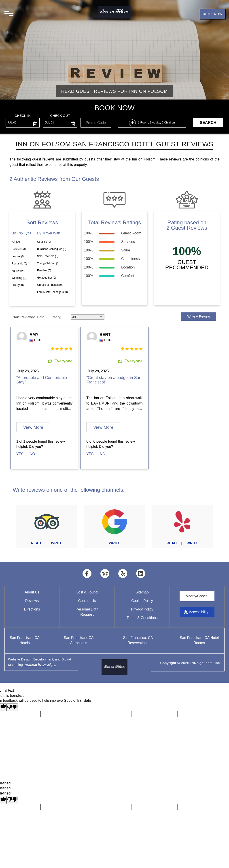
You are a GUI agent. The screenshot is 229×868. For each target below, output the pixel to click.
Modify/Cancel (197, 596)
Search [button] (208, 122)
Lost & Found (87, 592)
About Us (32, 592)
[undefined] (12, 800)
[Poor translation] (12, 707)
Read (36, 543)
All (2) (16, 242)
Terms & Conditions (142, 618)
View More (33, 427)
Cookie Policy (142, 601)
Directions (32, 609)
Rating (56, 317)
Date (41, 317)
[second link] (33, 454)
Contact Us (87, 601)
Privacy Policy (142, 609)
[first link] (20, 454)
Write (57, 543)
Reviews (32, 601)
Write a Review (199, 316)
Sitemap (142, 592)
